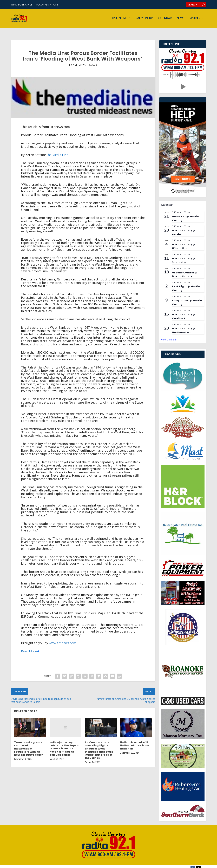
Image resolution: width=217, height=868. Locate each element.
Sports (195, 19)
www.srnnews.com (63, 639)
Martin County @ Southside (184, 256)
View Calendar (169, 335)
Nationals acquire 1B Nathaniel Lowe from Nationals (135, 741)
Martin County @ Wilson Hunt (184, 242)
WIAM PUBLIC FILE (21, 5)
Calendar (165, 19)
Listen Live (119, 19)
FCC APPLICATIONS (47, 5)
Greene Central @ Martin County (185, 270)
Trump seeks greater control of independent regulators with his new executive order (29, 744)
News (181, 19)
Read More (29, 647)
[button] (183, 82)
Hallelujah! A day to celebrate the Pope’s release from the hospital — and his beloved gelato (64, 744)
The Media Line (57, 150)
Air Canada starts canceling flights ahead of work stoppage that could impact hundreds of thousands (99, 746)
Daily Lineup (144, 19)
